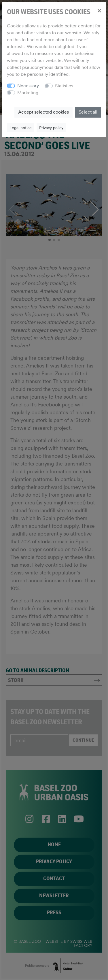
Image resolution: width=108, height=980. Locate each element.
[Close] (99, 10)
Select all (88, 112)
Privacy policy (51, 128)
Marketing (28, 93)
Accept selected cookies (43, 112)
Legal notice (21, 128)
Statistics (64, 86)
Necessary (28, 86)
